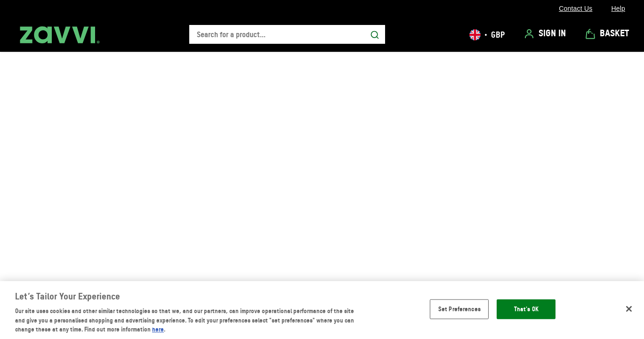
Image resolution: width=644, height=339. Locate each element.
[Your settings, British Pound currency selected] (487, 35)
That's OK (526, 309)
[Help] (618, 8)
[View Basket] (607, 34)
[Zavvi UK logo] (60, 35)
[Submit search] (375, 35)
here (158, 329)
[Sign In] (545, 34)
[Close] (629, 309)
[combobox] (287, 35)
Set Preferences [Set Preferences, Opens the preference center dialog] (459, 309)
